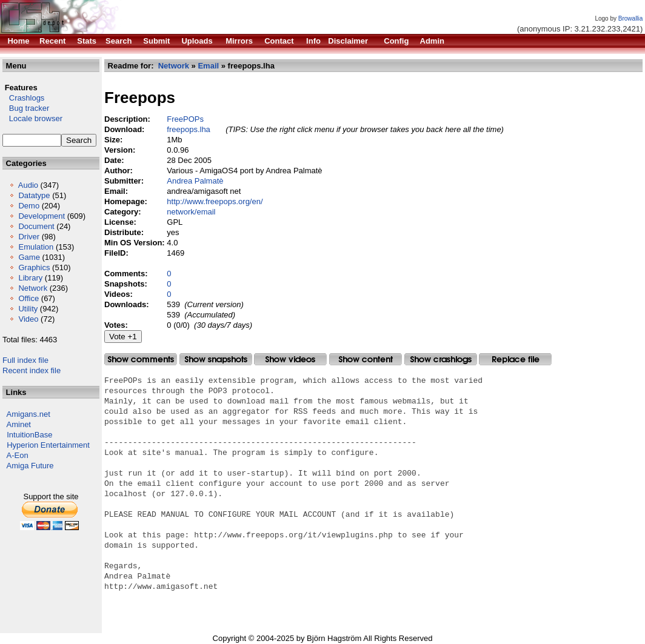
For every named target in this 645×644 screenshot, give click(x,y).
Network (33, 288)
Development (42, 216)
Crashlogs (23, 98)
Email (208, 66)
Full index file (25, 360)
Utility (28, 309)
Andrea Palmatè (195, 181)
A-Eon (18, 455)
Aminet (19, 424)
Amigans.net (28, 414)
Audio (28, 185)
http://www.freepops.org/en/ (215, 201)
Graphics (34, 267)
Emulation (36, 247)
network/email (191, 212)
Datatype (34, 195)
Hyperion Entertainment (48, 445)
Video (28, 319)
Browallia (631, 18)
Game (29, 257)
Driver (29, 237)
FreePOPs (185, 119)
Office (28, 298)
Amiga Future (30, 466)
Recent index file (32, 370)
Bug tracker (26, 108)
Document (36, 226)
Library (30, 278)
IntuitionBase (29, 435)
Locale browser (32, 118)
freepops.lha (189, 129)
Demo (29, 206)
